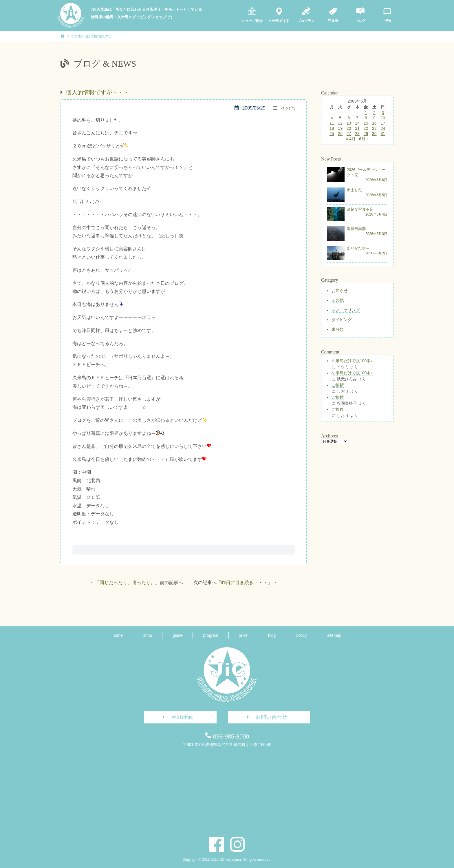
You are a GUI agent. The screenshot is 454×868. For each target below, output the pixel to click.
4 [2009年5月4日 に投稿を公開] (332, 118)
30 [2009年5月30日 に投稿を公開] (374, 134)
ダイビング (342, 320)
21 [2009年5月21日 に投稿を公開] (357, 128)
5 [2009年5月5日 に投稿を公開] (340, 118)
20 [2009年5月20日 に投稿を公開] (349, 128)
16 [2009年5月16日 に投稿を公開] (374, 123)
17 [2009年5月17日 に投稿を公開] (383, 123)
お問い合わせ (265, 717)
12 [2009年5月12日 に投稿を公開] (340, 123)
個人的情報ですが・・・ (98, 92)
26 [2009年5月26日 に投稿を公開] (340, 134)
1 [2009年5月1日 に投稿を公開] (366, 113)
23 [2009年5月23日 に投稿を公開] (374, 128)
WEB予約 (176, 717)
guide (177, 635)
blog (272, 635)
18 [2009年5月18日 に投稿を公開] (332, 128)
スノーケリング (346, 310)
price (243, 635)
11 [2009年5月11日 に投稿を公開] (332, 123)
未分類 (338, 329)
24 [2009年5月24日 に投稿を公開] (383, 128)
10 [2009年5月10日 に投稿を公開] (383, 118)
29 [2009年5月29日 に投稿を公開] (366, 134)
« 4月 (351, 139)
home (118, 635)
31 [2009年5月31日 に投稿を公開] (383, 134)
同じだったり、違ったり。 (127, 582)
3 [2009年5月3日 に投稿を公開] (383, 113)
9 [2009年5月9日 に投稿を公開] (374, 118)
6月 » (364, 139)
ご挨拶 (338, 385)
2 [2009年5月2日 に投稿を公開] (374, 113)
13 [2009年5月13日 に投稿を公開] (349, 123)
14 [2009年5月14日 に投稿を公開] (357, 123)
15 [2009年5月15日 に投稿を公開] (366, 123)
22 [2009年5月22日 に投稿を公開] (366, 128)
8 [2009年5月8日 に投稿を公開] (366, 118)
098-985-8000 (231, 736)
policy (301, 635)
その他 (288, 108)
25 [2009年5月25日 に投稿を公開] (332, 134)
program (210, 635)
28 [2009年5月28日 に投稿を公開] (357, 134)
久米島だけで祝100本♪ (352, 361)
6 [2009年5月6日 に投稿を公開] (349, 118)
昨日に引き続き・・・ (244, 582)
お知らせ (340, 291)
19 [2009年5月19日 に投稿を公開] (340, 128)
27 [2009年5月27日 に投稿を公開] (349, 134)
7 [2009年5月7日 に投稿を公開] (357, 118)
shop (148, 635)
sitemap (334, 635)
